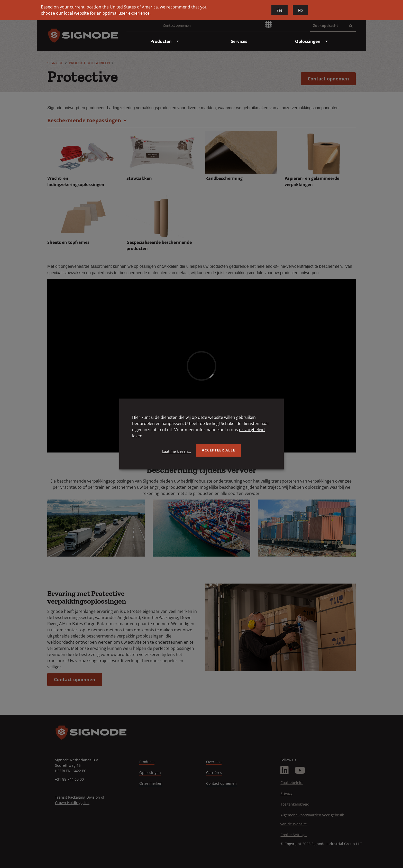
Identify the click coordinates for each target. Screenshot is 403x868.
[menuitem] (161, 41)
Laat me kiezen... (177, 451)
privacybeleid (252, 430)
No (300, 10)
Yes (280, 10)
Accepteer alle (218, 450)
